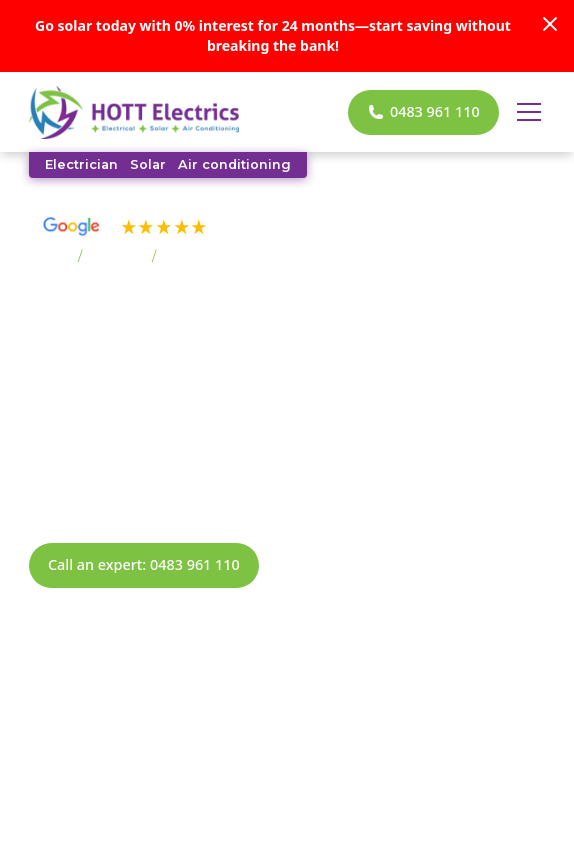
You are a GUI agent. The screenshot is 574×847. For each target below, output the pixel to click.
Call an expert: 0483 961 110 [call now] (144, 564)
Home (49, 256)
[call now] (423, 112)
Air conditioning (234, 164)
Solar (148, 164)
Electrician (81, 164)
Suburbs (117, 256)
